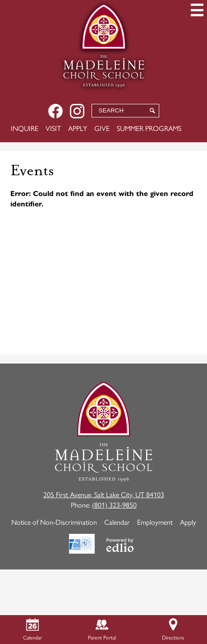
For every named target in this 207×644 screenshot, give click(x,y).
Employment (155, 522)
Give (102, 128)
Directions (173, 630)
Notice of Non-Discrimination (54, 522)
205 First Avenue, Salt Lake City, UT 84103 (104, 494)
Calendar (117, 522)
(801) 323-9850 (114, 505)
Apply (78, 128)
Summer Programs (149, 128)
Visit (53, 128)
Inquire (25, 128)
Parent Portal (102, 630)
